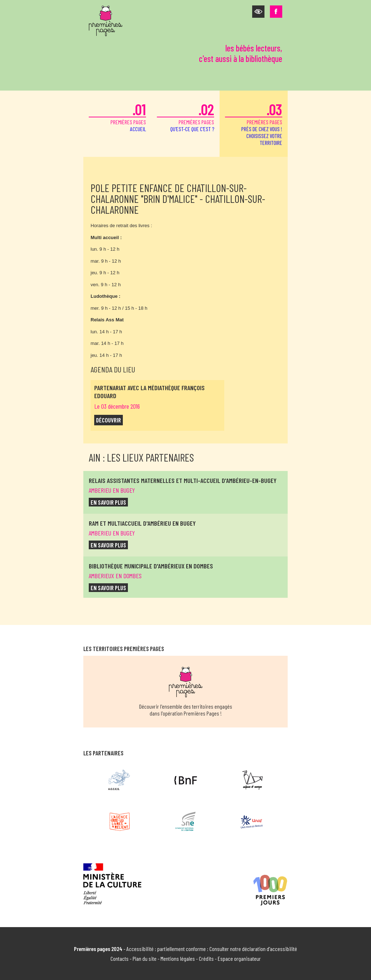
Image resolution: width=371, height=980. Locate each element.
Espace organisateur (239, 958)
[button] (258, 12)
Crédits (206, 958)
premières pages (117, 116)
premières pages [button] (254, 123)
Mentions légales (178, 958)
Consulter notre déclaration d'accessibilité (253, 949)
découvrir (109, 420)
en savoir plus (108, 502)
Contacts (120, 958)
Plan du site (145, 958)
